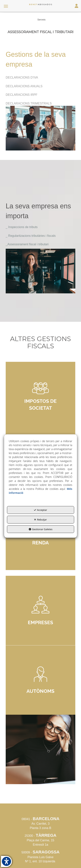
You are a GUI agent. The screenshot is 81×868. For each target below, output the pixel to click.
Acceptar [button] (40, 510)
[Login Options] (76, 6)
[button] (40, 4)
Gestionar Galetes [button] (41, 529)
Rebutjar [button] (40, 520)
